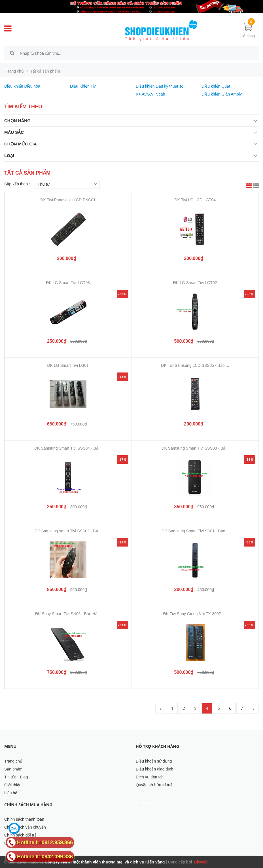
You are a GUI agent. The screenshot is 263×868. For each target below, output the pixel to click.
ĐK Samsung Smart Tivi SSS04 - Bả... (68, 448)
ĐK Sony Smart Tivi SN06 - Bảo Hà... (68, 614)
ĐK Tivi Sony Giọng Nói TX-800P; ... (195, 614)
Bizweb (200, 862)
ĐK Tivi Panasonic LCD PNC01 (68, 200)
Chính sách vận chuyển (25, 827)
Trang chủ (13, 761)
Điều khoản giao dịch (154, 769)
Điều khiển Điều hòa (22, 86)
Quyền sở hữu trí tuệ (154, 785)
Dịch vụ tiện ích (150, 777)
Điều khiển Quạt (216, 86)
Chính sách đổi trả (20, 835)
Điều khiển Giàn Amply (222, 94)
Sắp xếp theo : (17, 184)
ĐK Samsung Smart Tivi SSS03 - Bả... (195, 448)
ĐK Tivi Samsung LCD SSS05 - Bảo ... (195, 365)
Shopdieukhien (149, 803)
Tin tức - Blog (16, 777)
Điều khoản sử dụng (154, 761)
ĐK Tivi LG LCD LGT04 (195, 200)
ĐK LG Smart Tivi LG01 (68, 365)
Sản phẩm (13, 769)
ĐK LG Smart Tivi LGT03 (68, 283)
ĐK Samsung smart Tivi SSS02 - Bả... (68, 531)
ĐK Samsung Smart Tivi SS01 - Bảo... (195, 531)
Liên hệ (11, 793)
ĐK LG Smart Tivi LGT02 (195, 283)
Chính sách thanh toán (24, 819)
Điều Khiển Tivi (83, 86)
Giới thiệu (13, 785)
